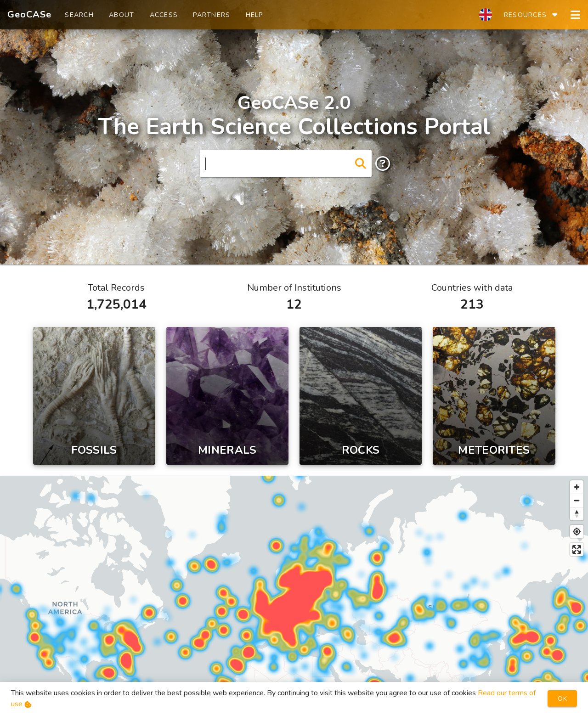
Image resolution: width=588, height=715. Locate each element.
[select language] (486, 15)
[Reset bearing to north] (577, 514)
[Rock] (361, 396)
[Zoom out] (577, 500)
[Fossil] (94, 396)
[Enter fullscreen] (577, 549)
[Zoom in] (577, 487)
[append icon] (361, 163)
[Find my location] (577, 532)
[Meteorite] (494, 396)
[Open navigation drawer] (575, 15)
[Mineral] (227, 396)
